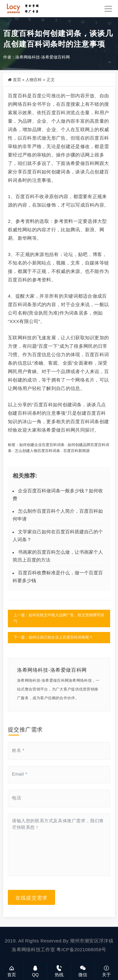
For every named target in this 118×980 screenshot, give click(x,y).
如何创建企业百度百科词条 (42, 445)
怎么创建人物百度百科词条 (37, 451)
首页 (17, 80)
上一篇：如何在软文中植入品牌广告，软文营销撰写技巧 (59, 618)
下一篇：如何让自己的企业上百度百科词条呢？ (53, 637)
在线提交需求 (31, 897)
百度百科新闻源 (76, 451)
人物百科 (34, 80)
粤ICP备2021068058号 (81, 949)
